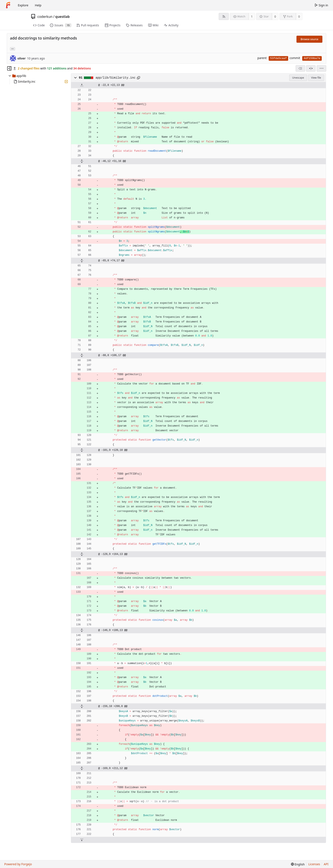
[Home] (8, 5)
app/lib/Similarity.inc (116, 78)
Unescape (298, 78)
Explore (23, 5)
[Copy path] (138, 78)
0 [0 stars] (275, 16)
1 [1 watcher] (252, 16)
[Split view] (311, 68)
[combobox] (300, 68)
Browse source (309, 39)
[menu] (321, 68)
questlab (62, 17)
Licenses (314, 864)
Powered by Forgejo (18, 864)
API (326, 864)
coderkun (45, 17)
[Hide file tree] (9, 68)
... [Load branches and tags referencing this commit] (13, 49)
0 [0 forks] (299, 16)
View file (316, 78)
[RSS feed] (224, 16)
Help (38, 5)
